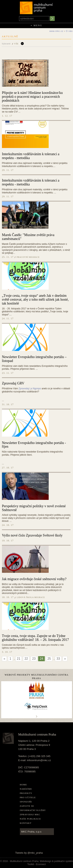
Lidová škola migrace (31, 597)
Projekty (26, 793)
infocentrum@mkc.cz (39, 760)
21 (19, 659)
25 (49, 659)
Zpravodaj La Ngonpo (30, 389)
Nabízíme (26, 789)
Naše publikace (30, 819)
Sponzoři (26, 802)
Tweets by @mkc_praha (29, 853)
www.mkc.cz (56, 31)
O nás (69, 31)
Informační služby (33, 810)
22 (26, 659)
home (23, 785)
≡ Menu (37, 25)
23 (34, 659)
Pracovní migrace (28, 257)
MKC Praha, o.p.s (31, 832)
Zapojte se (27, 806)
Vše (16, 44)
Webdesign (46, 861)
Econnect (41, 864)
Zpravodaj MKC (30, 814)
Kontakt (26, 823)
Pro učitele (28, 797)
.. (36, 716)
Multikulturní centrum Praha (36, 7)
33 (58, 659)
